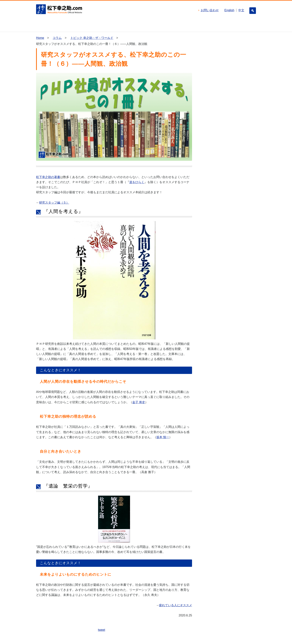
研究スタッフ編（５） (54, 203)
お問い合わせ (210, 10)
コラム (57, 38)
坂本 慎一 (163, 437)
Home (40, 38)
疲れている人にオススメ (176, 605)
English (229, 10)
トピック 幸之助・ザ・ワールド (92, 38)
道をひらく (137, 182)
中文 (241, 10)
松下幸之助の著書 (48, 177)
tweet (101, 630)
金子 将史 (139, 402)
